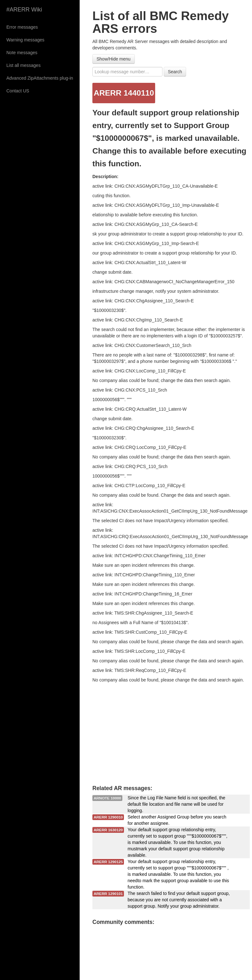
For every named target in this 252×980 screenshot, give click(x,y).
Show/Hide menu (114, 59)
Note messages (22, 53)
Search (175, 72)
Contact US (18, 91)
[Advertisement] (169, 731)
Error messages (22, 27)
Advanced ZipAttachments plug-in (40, 78)
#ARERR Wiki (24, 10)
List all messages (23, 65)
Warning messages (25, 40)
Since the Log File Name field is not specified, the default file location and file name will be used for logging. (177, 804)
